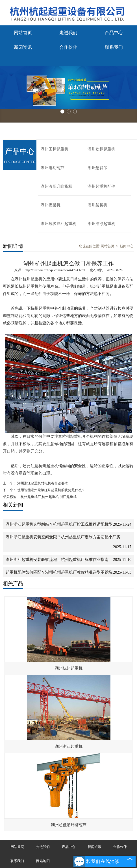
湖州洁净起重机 (101, 224)
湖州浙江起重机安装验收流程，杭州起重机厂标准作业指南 (57, 560)
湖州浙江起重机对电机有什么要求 (42, 483)
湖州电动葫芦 (53, 168)
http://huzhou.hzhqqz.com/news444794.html (55, 270)
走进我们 (68, 33)
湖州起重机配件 (101, 186)
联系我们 (114, 47)
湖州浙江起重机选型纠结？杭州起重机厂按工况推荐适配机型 (59, 524)
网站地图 (43, 861)
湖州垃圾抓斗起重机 (58, 224)
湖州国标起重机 (55, 149)
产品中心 (114, 33)
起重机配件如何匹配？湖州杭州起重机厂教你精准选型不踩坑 (59, 572)
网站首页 (23, 33)
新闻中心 (127, 246)
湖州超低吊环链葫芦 (69, 825)
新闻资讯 (23, 47)
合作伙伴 (68, 47)
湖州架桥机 (97, 205)
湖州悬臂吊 (97, 168)
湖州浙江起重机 (69, 746)
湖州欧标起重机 (101, 149)
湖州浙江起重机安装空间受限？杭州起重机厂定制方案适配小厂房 (63, 537)
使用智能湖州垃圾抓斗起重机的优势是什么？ (51, 490)
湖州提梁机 (51, 205)
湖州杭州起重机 (69, 668)
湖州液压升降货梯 (56, 186)
